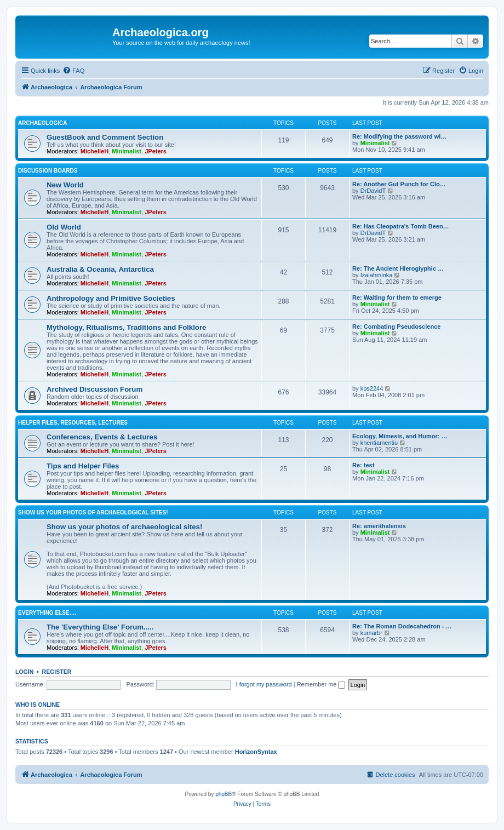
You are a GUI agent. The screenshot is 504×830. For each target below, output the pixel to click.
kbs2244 (372, 388)
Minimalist (127, 151)
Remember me (321, 684)
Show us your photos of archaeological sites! (93, 513)
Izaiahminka (377, 275)
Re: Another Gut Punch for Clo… (399, 184)
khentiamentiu (379, 443)
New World (65, 185)
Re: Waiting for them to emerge (397, 297)
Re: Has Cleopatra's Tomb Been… (401, 226)
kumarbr (371, 633)
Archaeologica (42, 123)
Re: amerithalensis (379, 526)
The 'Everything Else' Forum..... (100, 627)
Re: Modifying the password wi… (399, 136)
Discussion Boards (48, 171)
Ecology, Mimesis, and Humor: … (400, 436)
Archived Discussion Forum (94, 389)
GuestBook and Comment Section (105, 137)
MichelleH (94, 151)
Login (24, 672)
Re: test (363, 465)
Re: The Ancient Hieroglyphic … (398, 268)
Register (57, 672)
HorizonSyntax (256, 752)
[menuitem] (73, 71)
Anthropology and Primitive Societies (111, 298)
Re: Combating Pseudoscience (396, 327)
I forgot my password (264, 684)
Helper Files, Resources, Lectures (73, 423)
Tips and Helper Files (83, 466)
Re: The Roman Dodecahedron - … (402, 626)
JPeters (156, 151)
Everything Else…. (47, 613)
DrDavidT (373, 191)
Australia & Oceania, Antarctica (100, 269)
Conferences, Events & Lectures (102, 437)
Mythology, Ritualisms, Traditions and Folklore (126, 327)
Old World (64, 227)
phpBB (224, 794)
